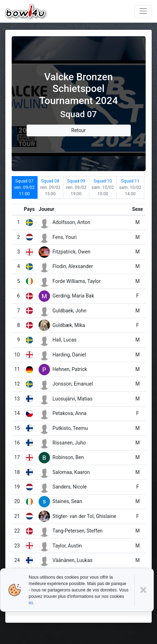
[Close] (144, 590)
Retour (78, 130)
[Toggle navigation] (143, 11)
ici (31, 603)
